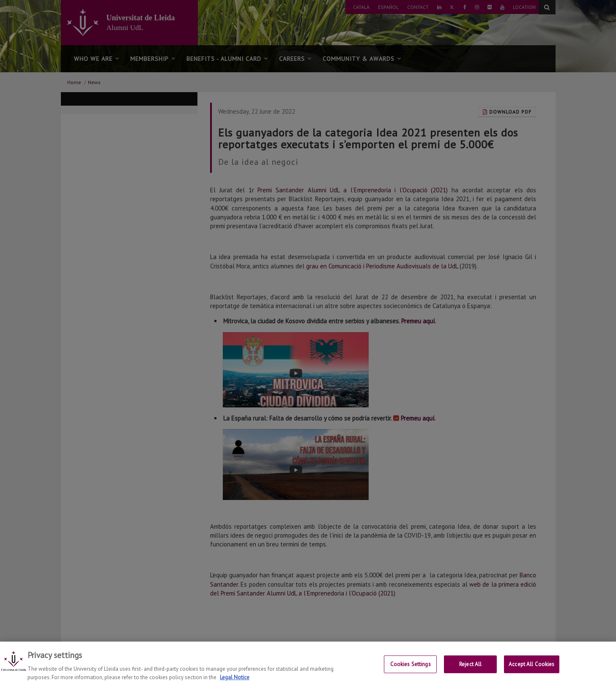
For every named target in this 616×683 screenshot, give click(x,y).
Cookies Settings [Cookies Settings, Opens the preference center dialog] (411, 668)
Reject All (470, 668)
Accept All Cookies (531, 668)
